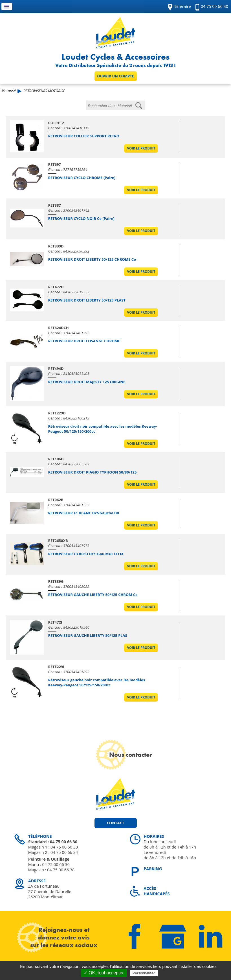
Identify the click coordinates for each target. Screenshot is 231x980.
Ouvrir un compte (115, 76)
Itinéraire (182, 6)
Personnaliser (144, 973)
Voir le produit (141, 148)
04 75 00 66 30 (214, 6)
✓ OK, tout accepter (104, 973)
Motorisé (8, 91)
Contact (115, 823)
